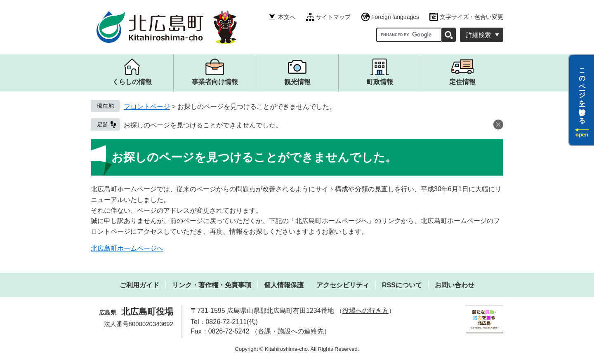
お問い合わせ (455, 285)
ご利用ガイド (139, 285)
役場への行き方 (365, 311)
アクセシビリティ (343, 285)
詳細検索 (478, 35)
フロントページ (147, 107)
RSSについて (402, 285)
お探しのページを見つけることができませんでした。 (203, 125)
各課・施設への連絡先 (291, 331)
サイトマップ (333, 17)
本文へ (287, 17)
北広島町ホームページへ (127, 248)
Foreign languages (395, 17)
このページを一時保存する (582, 92)
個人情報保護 (284, 285)
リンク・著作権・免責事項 (212, 285)
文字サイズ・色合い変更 (471, 17)
